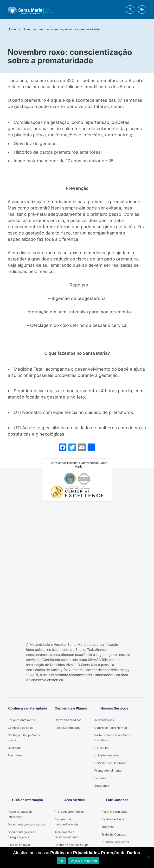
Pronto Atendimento (108, 770)
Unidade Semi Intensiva (110, 763)
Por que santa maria (21, 720)
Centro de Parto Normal (111, 728)
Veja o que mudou (84, 861)
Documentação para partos (26, 824)
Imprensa (108, 827)
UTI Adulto (101, 748)
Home (12, 29)
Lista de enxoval (19, 845)
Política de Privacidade (74, 853)
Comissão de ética (20, 728)
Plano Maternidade (67, 728)
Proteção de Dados (120, 853)
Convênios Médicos (68, 720)
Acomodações (104, 720)
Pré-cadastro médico (69, 812)
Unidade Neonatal (106, 755)
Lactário (100, 778)
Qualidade (15, 748)
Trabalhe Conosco (114, 834)
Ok (61, 861)
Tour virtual (16, 755)
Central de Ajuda (113, 819)
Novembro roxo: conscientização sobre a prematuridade (61, 29)
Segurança (102, 786)
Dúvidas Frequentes (115, 842)
